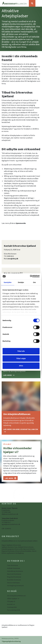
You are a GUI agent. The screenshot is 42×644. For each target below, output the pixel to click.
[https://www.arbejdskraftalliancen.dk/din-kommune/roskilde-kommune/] (14, 580)
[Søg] (32, 3)
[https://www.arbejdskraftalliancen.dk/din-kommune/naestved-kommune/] (14, 574)
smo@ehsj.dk (13, 259)
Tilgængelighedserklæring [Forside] (11, 641)
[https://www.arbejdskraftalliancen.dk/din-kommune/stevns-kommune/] (13, 583)
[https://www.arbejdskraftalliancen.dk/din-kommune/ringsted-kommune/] (14, 577)
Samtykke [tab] (8, 282)
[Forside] (14, 3)
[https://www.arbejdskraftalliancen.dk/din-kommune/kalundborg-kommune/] (15, 571)
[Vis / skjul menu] (39, 3)
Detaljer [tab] (21, 282)
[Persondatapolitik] (12, 607)
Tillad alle (21, 351)
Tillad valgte (21, 358)
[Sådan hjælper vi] (9, 375)
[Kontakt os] (11, 604)
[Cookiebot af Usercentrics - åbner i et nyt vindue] (30, 276)
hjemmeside (21, 223)
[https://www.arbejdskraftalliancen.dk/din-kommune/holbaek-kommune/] (14, 568)
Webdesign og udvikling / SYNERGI (10, 639)
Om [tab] (34, 282)
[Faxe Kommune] (13, 565)
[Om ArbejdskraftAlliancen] (21, 431)
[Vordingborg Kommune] (15, 586)
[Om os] (10, 478)
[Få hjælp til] (11, 602)
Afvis (21, 366)
